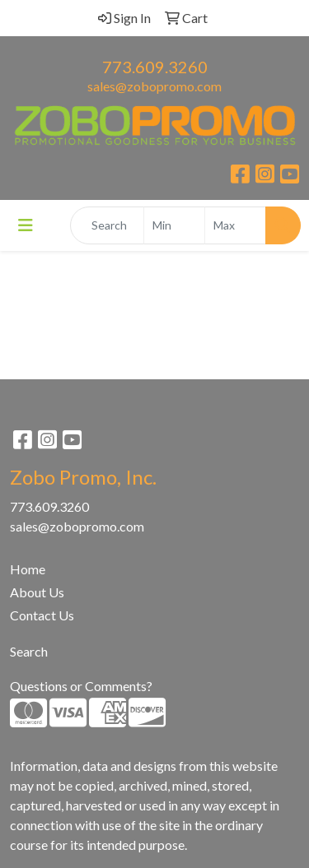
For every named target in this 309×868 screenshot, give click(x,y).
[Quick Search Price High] (235, 225)
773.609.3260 (155, 67)
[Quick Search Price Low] (174, 225)
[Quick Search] (107, 225)
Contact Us (42, 615)
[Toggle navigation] (26, 225)
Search (29, 651)
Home (28, 569)
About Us (37, 592)
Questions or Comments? (81, 686)
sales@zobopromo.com (154, 86)
